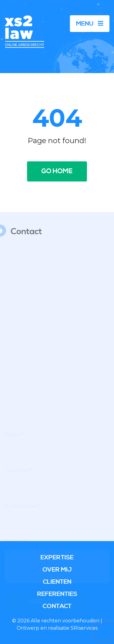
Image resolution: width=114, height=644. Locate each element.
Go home (57, 171)
